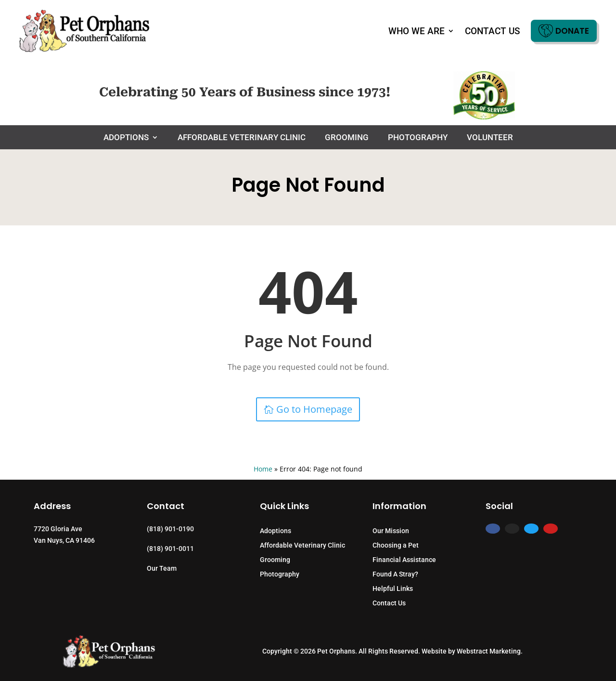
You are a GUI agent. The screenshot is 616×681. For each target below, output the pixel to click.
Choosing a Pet (396, 545)
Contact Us (493, 31)
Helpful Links (393, 589)
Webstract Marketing (489, 651)
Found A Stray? (395, 574)
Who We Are (417, 31)
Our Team (162, 568)
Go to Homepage (314, 409)
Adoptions (126, 138)
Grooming (347, 138)
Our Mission (391, 531)
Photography (418, 138)
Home (263, 469)
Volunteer (490, 138)
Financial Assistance (404, 560)
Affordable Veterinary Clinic (242, 138)
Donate (564, 31)
